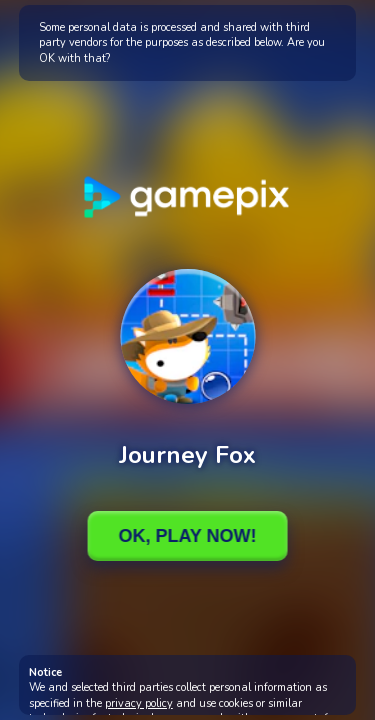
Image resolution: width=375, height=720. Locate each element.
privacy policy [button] (139, 703)
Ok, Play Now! (187, 536)
